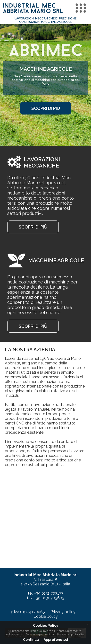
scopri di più (46, 108)
